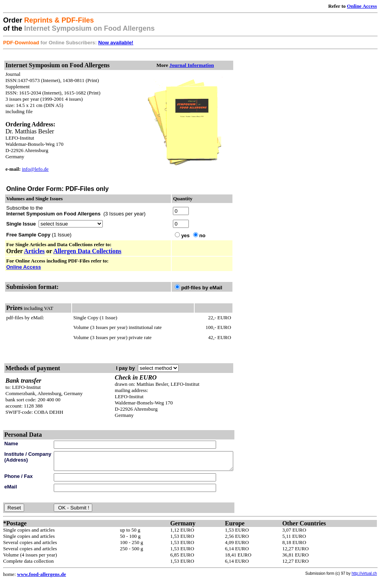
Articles (34, 251)
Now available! (116, 43)
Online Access (362, 6)
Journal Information (209, 65)
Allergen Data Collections (87, 251)
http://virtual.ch (364, 577)
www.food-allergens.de (42, 578)
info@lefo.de (35, 169)
